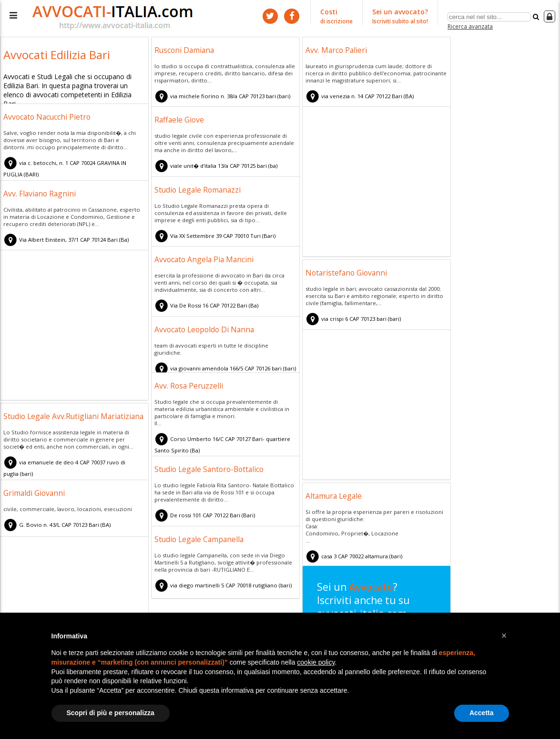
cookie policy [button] (316, 662)
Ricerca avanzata (470, 26)
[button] (504, 636)
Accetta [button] (482, 713)
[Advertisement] (377, 183)
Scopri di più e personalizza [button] (111, 713)
